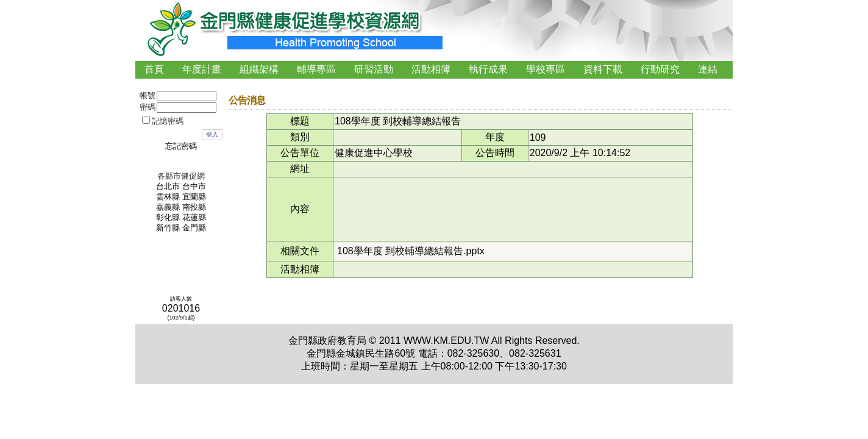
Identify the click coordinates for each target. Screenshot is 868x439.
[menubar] (431, 70)
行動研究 (660, 69)
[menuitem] (154, 70)
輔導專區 (316, 69)
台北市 (168, 187)
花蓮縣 (194, 218)
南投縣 (194, 207)
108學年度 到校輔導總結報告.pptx (411, 251)
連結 (708, 69)
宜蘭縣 (194, 197)
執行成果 (488, 69)
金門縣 (194, 228)
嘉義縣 (168, 207)
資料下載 (603, 69)
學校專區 (546, 69)
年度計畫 (202, 69)
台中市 (194, 187)
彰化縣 (168, 218)
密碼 (148, 107)
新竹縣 (168, 228)
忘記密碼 (181, 146)
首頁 (154, 69)
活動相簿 (431, 69)
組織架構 (259, 69)
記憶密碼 (168, 121)
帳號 (148, 96)
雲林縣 (168, 197)
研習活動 (374, 69)
